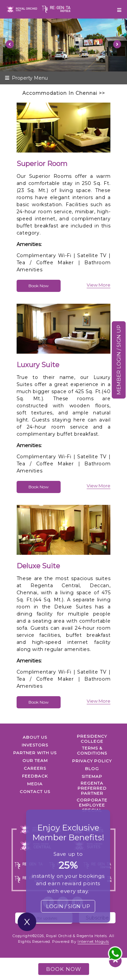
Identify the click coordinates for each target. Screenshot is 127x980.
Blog (92, 769)
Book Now (39, 286)
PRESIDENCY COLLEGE (92, 739)
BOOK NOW (64, 969)
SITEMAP (92, 776)
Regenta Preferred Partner (92, 788)
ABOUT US (35, 737)
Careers (35, 768)
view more (99, 285)
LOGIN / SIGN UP (68, 906)
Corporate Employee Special (92, 805)
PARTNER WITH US (35, 753)
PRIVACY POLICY (92, 761)
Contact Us (35, 792)
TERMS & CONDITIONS (92, 751)
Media (35, 784)
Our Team (35, 760)
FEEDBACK (35, 776)
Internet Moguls (93, 942)
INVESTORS (35, 745)
